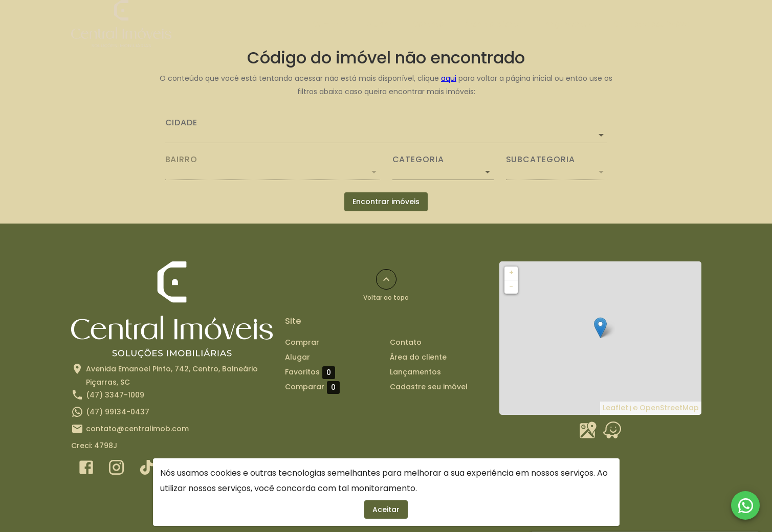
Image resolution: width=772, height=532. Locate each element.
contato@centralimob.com (137, 429)
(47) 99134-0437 (118, 412)
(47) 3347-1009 (115, 395)
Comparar (312, 387)
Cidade (182, 123)
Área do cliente (493, 24)
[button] (443, 172)
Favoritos (310, 372)
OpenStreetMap (669, 408)
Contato (428, 24)
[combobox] (386, 131)
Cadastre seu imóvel (652, 24)
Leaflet (615, 408)
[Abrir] (601, 135)
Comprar (329, 24)
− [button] (511, 286)
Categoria (418, 160)
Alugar (379, 24)
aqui (449, 78)
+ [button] (511, 273)
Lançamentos (567, 24)
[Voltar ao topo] (386, 279)
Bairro (182, 160)
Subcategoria (541, 160)
